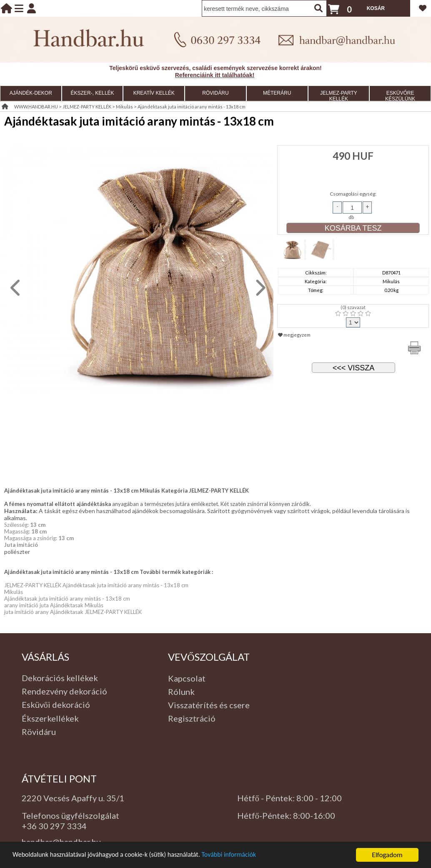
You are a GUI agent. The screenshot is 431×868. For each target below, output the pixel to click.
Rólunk (181, 692)
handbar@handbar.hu (61, 842)
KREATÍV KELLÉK (154, 93)
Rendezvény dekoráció (64, 691)
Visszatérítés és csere (209, 705)
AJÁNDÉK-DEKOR (31, 93)
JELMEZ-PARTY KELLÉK (339, 96)
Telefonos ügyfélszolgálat (70, 815)
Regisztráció (192, 718)
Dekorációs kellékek (60, 678)
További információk (242, 858)
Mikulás (124, 107)
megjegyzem (294, 335)
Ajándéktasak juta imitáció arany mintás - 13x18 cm (192, 107)
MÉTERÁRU (277, 93)
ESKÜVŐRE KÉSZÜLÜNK (400, 96)
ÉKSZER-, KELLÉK (93, 93)
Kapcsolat (187, 678)
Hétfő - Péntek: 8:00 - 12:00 (289, 798)
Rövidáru (39, 732)
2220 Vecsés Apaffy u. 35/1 (73, 798)
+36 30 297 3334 (54, 826)
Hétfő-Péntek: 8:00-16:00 (286, 815)
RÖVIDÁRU (215, 93)
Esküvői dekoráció (56, 704)
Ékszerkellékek (50, 718)
